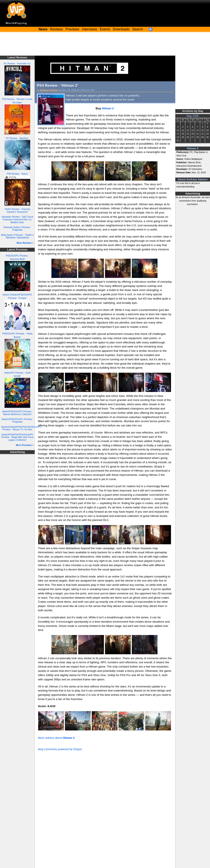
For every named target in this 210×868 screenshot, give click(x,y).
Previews (72, 29)
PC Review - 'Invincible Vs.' (17, 64)
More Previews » (25, 445)
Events (105, 29)
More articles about (56, 738)
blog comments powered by (60, 749)
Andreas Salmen (49, 90)
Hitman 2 (193, 148)
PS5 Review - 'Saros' (17, 174)
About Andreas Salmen (193, 180)
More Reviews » (25, 243)
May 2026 (193, 116)
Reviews (57, 29)
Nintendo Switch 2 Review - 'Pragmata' (17, 229)
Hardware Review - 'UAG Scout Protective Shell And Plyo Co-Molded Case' (17, 219)
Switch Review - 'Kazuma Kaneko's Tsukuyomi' (17, 210)
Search (138, 29)
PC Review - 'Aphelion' (17, 138)
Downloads (121, 29)
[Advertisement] (105, 44)
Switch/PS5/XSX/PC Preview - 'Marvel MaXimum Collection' (17, 413)
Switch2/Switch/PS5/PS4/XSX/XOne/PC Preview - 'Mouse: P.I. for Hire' (21, 428)
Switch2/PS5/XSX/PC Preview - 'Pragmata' (17, 421)
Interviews (89, 29)
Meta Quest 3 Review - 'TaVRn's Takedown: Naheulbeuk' (17, 236)
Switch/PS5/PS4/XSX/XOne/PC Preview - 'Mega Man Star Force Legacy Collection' (17, 437)
